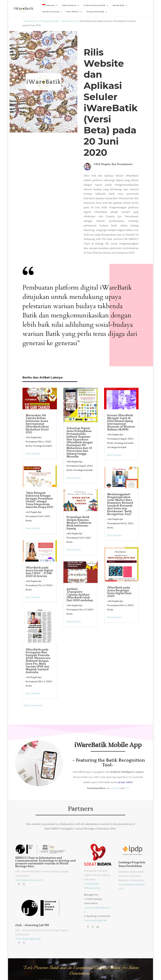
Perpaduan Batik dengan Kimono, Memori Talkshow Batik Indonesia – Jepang (79, 523)
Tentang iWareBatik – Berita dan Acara (59, 21)
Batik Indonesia (69, 5)
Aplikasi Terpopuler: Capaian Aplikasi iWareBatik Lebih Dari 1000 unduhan (80, 595)
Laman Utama (30, 21)
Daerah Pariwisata (51, 12)
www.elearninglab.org (28, 939)
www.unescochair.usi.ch (29, 880)
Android (115, 788)
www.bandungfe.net (96, 920)
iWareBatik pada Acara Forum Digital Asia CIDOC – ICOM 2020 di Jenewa (39, 572)
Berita (29, 446)
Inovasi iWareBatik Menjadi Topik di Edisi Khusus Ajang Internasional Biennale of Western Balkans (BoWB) (121, 423)
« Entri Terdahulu (32, 706)
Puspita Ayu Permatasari (117, 164)
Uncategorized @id (42, 446)
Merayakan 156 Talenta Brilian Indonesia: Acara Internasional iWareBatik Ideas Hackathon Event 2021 (37, 424)
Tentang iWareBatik (95, 12)
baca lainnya (33, 454)
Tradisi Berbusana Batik (94, 5)
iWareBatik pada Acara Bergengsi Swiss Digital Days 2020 (119, 592)
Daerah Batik (118, 5)
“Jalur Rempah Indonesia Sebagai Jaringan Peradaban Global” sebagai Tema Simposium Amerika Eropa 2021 (39, 500)
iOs (127, 788)
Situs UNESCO (73, 12)
